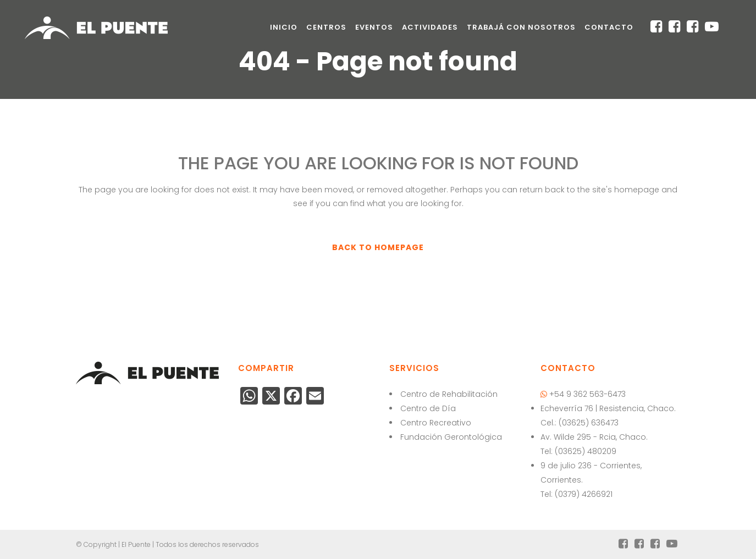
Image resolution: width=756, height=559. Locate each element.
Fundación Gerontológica (451, 437)
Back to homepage (378, 247)
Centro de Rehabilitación (449, 394)
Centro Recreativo (436, 423)
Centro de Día (428, 408)
